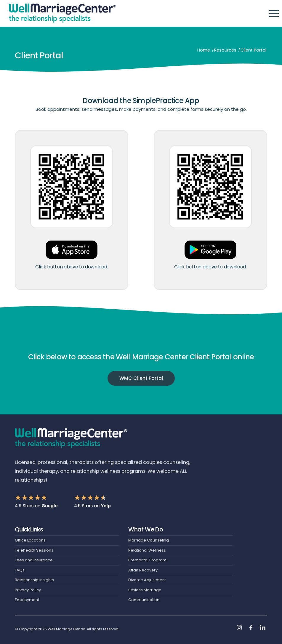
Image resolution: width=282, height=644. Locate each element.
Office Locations (30, 540)
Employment (27, 600)
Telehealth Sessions (34, 550)
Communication (144, 600)
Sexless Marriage (145, 590)
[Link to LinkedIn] (263, 628)
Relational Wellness (147, 550)
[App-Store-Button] (72, 250)
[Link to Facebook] (251, 628)
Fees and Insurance (34, 560)
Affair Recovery (143, 570)
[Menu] (271, 13)
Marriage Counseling (149, 540)
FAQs (20, 570)
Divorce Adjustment (147, 580)
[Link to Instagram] (239, 628)
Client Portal (39, 55)
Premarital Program (147, 560)
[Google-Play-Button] (210, 250)
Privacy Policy (28, 590)
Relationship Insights (34, 580)
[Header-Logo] (63, 13)
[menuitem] (271, 13)
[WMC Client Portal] (141, 381)
